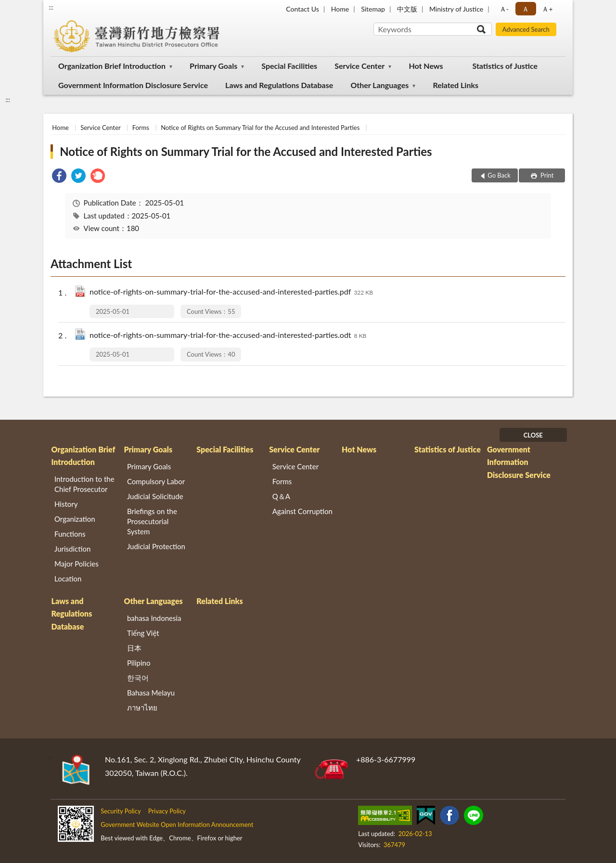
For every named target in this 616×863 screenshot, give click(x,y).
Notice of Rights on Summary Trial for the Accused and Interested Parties (260, 128)
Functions (70, 534)
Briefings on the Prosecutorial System (152, 521)
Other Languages (379, 85)
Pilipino (139, 663)
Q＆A (281, 496)
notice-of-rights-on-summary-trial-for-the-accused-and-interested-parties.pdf (231, 292)
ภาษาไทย (142, 708)
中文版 (407, 9)
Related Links (456, 85)
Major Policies (77, 564)
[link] (59, 177)
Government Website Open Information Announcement (177, 824)
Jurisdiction (72, 549)
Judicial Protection (156, 546)
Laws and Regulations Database (279, 85)
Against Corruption (302, 511)
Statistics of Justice (505, 66)
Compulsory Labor (156, 481)
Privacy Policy (167, 811)
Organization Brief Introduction (112, 66)
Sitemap (373, 9)
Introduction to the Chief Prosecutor (84, 484)
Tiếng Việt (143, 633)
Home (340, 9)
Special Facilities (289, 66)
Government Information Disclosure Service (133, 85)
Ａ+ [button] (547, 9)
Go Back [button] (499, 175)
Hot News (426, 66)
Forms (141, 128)
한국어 (138, 678)
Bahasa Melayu (151, 693)
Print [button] (546, 175)
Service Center (359, 66)
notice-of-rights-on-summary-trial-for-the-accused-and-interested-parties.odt (228, 336)
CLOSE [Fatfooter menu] (533, 435)
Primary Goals (213, 66)
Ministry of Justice (456, 9)
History (66, 504)
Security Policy (121, 811)
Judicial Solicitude (155, 496)
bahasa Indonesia (154, 618)
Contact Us (302, 9)
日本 (134, 648)
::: (51, 7)
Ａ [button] (526, 9)
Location (68, 579)
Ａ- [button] (504, 9)
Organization (75, 519)
